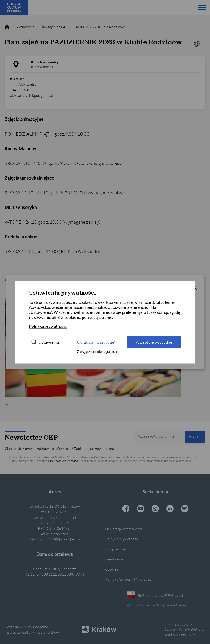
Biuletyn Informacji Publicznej (155, 595)
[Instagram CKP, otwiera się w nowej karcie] (155, 509)
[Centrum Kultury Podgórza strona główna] (14, 7)
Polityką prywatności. (65, 461)
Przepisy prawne (118, 549)
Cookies (112, 569)
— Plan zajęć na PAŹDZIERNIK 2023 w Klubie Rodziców (80, 27)
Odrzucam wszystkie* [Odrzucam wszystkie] (96, 342)
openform (188, 634)
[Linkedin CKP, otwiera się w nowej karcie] (170, 509)
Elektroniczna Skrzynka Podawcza (155, 605)
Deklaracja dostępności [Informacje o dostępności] (124, 529)
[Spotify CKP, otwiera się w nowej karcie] (185, 509)
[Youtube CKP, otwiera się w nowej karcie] (141, 509)
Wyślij (195, 437)
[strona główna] (7, 27)
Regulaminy (115, 559)
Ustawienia (47, 342)
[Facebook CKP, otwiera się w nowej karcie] (126, 509)
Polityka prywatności (122, 539)
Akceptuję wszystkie (154, 342)
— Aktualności (24, 27)
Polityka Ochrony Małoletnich (129, 579)
